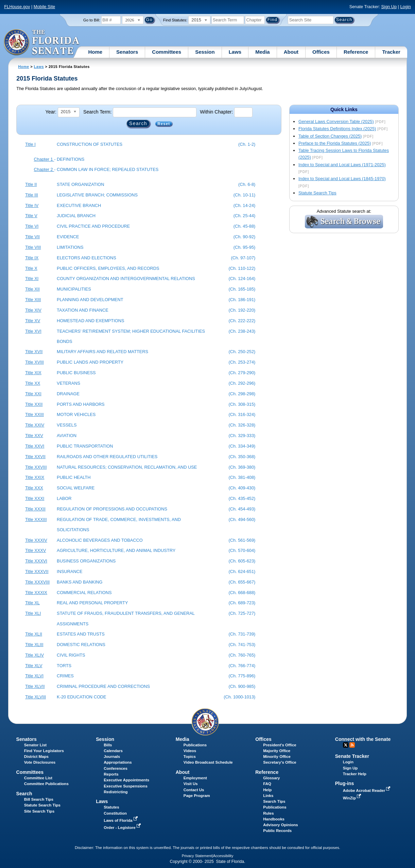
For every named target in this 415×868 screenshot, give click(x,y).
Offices (321, 52)
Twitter (346, 745)
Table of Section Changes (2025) (330, 136)
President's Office (280, 745)
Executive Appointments (126, 780)
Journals (112, 757)
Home (95, 52)
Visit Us (191, 784)
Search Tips (274, 801)
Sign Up (389, 7)
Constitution (115, 813)
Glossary (271, 778)
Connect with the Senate (363, 739)
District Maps (36, 757)
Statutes (111, 807)
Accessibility (223, 856)
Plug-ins (345, 783)
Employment (195, 778)
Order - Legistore (123, 828)
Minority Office (277, 757)
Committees (167, 52)
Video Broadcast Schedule (208, 762)
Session (205, 52)
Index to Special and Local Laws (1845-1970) (342, 179)
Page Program (197, 796)
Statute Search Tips (317, 193)
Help (267, 790)
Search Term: (97, 112)
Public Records (277, 831)
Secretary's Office (280, 762)
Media (263, 52)
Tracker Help (355, 774)
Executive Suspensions (126, 786)
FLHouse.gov (17, 7)
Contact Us (194, 790)
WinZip (353, 798)
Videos (190, 751)
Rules (268, 813)
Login (405, 7)
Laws (235, 52)
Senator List (36, 745)
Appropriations (118, 762)
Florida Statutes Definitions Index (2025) (337, 129)
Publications (195, 745)
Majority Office (277, 751)
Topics (190, 757)
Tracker (391, 52)
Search (24, 794)
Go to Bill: (92, 20)
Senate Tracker (352, 756)
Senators (127, 52)
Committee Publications (46, 784)
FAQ (267, 784)
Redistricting (116, 792)
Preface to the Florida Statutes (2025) (335, 143)
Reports (111, 774)
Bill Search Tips (39, 799)
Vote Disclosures (40, 762)
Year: (51, 112)
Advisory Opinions (280, 825)
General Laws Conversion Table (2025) (336, 121)
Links (268, 796)
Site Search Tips (39, 811)
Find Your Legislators (44, 751)
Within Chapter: (216, 112)
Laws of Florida (121, 820)
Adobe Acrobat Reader (367, 791)
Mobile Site (44, 7)
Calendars (113, 751)
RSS (352, 745)
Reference (356, 52)
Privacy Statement (197, 856)
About (291, 52)
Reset (164, 124)
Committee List (38, 778)
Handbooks (274, 819)
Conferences (116, 768)
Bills (108, 745)
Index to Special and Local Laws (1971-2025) (342, 165)
